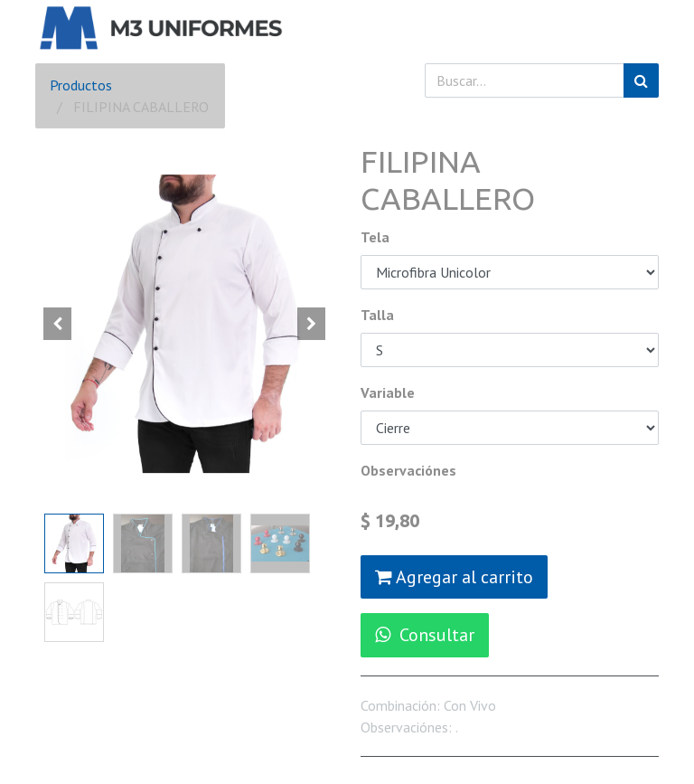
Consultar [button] (425, 635)
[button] (58, 324)
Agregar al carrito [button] (454, 577)
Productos (81, 85)
